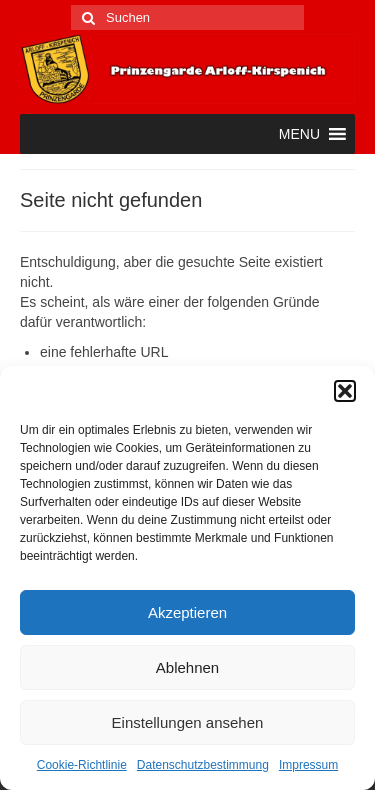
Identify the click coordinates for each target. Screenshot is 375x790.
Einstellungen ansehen (188, 722)
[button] (345, 391)
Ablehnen (187, 667)
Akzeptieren (187, 612)
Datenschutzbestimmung (203, 765)
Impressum (308, 765)
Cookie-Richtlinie (82, 765)
